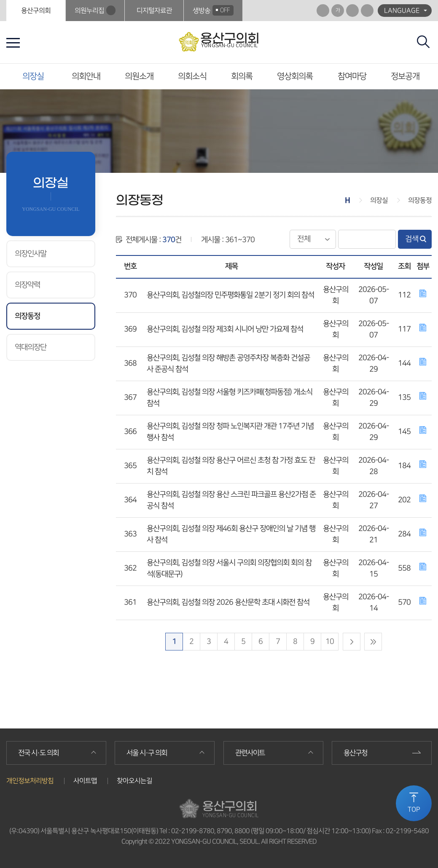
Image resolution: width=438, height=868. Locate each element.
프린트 (367, 11)
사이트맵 (85, 781)
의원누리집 (89, 11)
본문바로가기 (0, 0)
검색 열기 (423, 42)
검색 (412, 239)
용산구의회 (36, 11)
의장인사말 (31, 254)
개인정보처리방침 (30, 781)
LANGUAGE (402, 11)
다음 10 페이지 (352, 642)
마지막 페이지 (373, 642)
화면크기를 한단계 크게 (323, 11)
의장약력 (27, 285)
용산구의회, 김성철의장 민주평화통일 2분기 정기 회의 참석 (230, 295)
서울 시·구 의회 (147, 753)
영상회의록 (295, 76)
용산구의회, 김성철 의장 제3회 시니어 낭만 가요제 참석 (225, 329)
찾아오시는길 (134, 781)
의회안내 (86, 76)
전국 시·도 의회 (38, 753)
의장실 (33, 76)
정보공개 (405, 76)
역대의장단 (31, 347)
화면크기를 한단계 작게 (352, 11)
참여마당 (352, 76)
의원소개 (139, 76)
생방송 (213, 10)
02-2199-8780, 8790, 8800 (210, 831)
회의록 (242, 76)
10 (330, 642)
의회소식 (192, 76)
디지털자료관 (154, 11)
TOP (414, 809)
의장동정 (27, 316)
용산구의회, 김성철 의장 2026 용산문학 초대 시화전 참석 (228, 602)
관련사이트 (250, 753)
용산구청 (355, 753)
